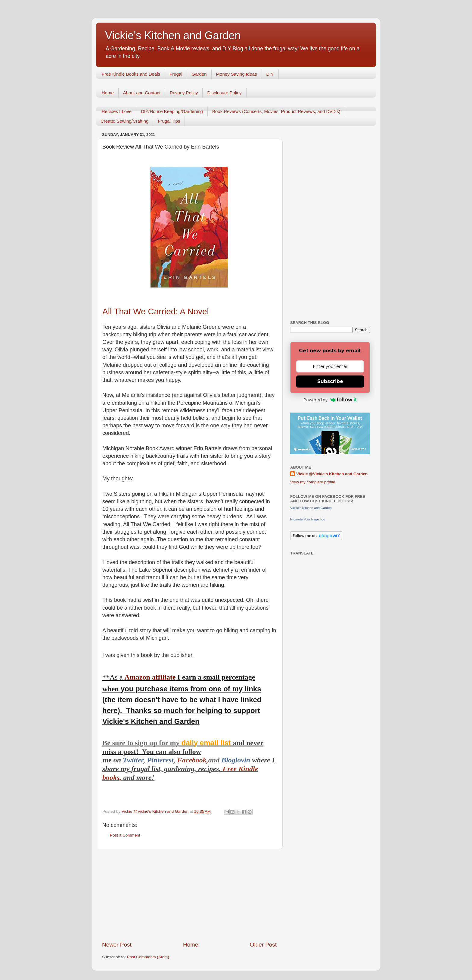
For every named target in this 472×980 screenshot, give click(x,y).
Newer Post (117, 945)
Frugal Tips (169, 121)
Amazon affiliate (150, 677)
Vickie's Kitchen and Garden (173, 35)
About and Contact (142, 93)
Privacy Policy (184, 93)
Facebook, (193, 760)
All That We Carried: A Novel (156, 311)
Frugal (176, 74)
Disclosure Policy (224, 93)
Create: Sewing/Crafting (124, 121)
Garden (199, 74)
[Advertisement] (189, 895)
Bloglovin (237, 760)
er (141, 760)
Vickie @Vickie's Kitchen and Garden (332, 474)
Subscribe (330, 381)
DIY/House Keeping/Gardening (172, 111)
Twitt (130, 760)
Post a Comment (125, 835)
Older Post (263, 945)
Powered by (330, 400)
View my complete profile (313, 482)
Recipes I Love (117, 111)
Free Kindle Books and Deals (131, 74)
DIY (270, 74)
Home (108, 93)
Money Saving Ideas (237, 74)
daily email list (207, 743)
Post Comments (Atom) (148, 957)
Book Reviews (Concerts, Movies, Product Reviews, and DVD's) (276, 111)
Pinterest (160, 760)
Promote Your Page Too (308, 519)
